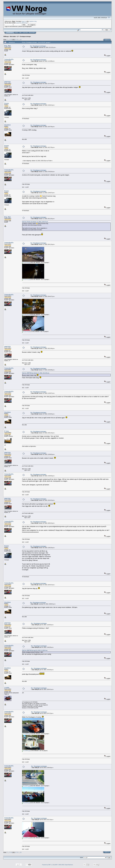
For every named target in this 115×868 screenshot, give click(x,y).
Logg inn (25, 33)
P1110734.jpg (26, 331)
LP (18, 36)
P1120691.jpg (26, 838)
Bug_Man (8, 46)
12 (16, 39)
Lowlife (7, 688)
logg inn (24, 21)
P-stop (7, 431)
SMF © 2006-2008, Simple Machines (64, 865)
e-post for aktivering (21, 23)
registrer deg (33, 21)
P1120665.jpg (26, 751)
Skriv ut (107, 40)
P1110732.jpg (26, 279)
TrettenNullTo (9, 59)
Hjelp (16, 33)
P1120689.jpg (26, 803)
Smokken (8, 125)
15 (21, 39)
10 (11, 39)
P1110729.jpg (26, 263)
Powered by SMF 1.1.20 (48, 865)
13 (18, 39)
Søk (20, 33)
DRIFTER (7, 82)
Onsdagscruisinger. (25, 36)
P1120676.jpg (26, 786)
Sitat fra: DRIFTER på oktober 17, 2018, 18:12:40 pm (36, 373)
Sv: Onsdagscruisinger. (38, 46)
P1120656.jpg (26, 734)
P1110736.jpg (26, 315)
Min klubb (13, 36)
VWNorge (6, 36)
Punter (7, 103)
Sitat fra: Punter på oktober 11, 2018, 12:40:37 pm (35, 222)
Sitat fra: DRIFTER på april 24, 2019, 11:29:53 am (35, 650)
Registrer (32, 33)
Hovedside (10, 33)
